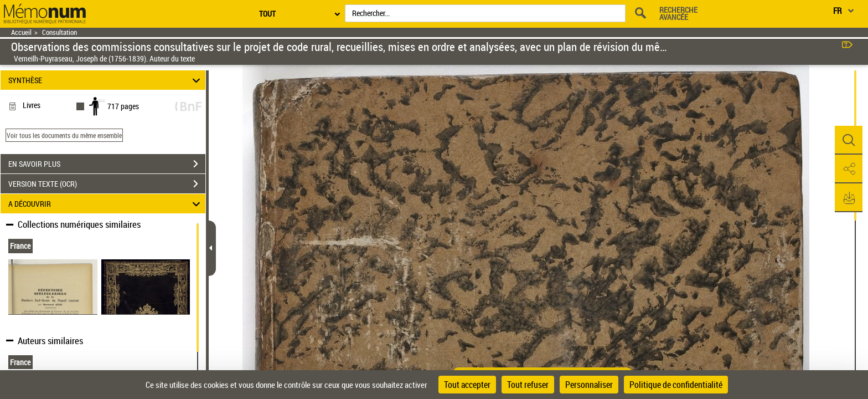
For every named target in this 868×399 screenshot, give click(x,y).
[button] (849, 140)
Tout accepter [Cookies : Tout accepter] (467, 385)
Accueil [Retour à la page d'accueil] (21, 32)
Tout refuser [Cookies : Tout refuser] (528, 385)
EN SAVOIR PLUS (107, 164)
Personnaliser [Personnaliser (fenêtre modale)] (589, 385)
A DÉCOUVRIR (106, 204)
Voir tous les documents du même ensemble (64, 135)
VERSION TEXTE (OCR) (107, 184)
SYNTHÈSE (106, 80)
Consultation (60, 32)
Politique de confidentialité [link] (676, 385)
